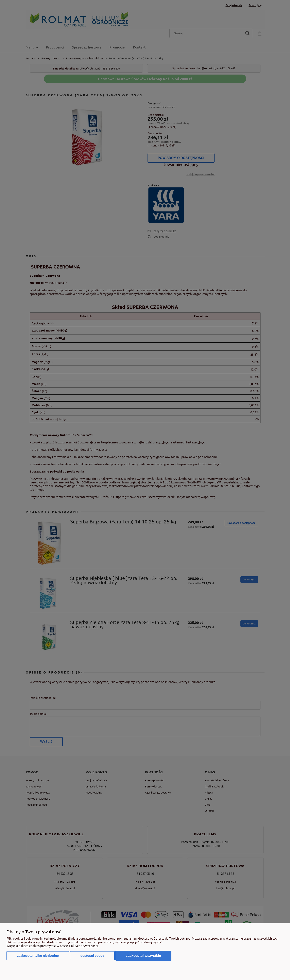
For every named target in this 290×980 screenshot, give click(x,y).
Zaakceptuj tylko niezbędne (38, 956)
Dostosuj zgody (92, 956)
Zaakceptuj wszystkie (143, 956)
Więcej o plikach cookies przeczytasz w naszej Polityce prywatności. (53, 946)
